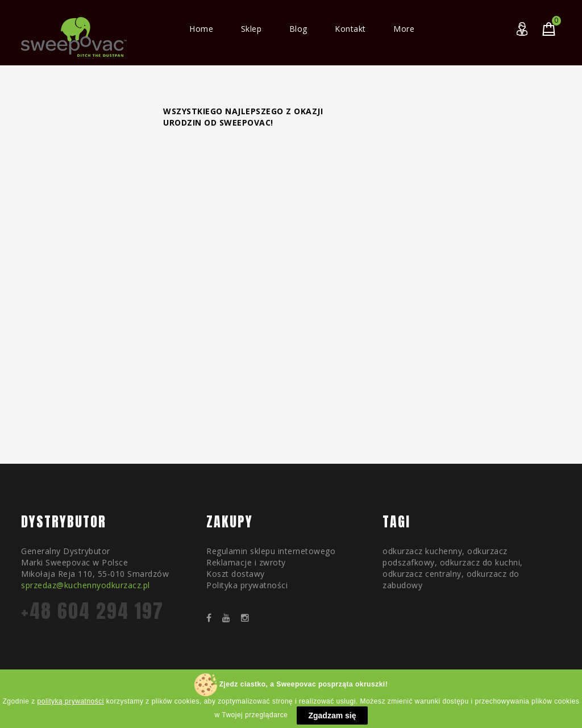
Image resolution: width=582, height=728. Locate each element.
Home (201, 29)
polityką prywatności (71, 709)
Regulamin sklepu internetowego (271, 551)
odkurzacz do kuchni (480, 562)
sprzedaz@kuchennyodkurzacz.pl (86, 585)
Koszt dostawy (236, 574)
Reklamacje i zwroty (246, 562)
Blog (298, 29)
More (404, 29)
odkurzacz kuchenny (422, 551)
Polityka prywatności (247, 585)
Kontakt (350, 29)
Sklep (251, 29)
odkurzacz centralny (422, 574)
